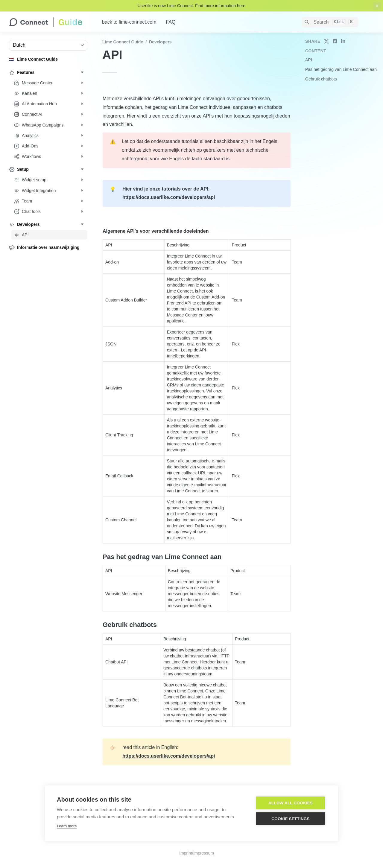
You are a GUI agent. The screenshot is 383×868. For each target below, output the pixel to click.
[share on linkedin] (343, 41)
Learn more (67, 826)
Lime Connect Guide (123, 42)
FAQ (171, 22)
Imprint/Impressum (197, 853)
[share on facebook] (335, 41)
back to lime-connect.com (129, 22)
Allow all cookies (291, 803)
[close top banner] (377, 6)
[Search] (330, 22)
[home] (51, 22)
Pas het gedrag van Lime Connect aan (341, 69)
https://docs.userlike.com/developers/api (169, 197)
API (309, 60)
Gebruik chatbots (321, 79)
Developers (160, 42)
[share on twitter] (326, 41)
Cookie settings (291, 819)
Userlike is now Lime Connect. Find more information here (191, 6)
